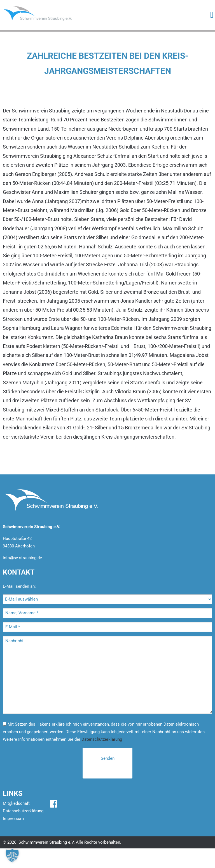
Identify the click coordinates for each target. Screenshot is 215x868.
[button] (12, 856)
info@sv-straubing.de (22, 558)
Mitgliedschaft (16, 803)
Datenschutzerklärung (102, 739)
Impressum (13, 818)
